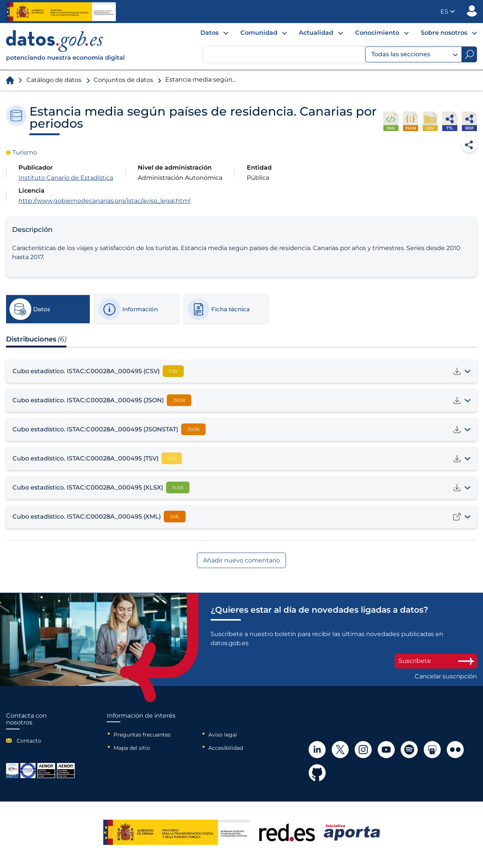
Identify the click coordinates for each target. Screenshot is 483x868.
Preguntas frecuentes (142, 735)
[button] (448, 12)
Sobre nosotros (444, 33)
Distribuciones (36, 339)
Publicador (472, 11)
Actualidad (316, 33)
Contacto (29, 741)
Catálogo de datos (54, 80)
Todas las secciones (415, 54)
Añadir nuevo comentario (241, 560)
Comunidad (259, 33)
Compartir (469, 145)
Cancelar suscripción (446, 676)
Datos (209, 33)
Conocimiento (377, 33)
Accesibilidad (226, 748)
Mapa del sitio (132, 748)
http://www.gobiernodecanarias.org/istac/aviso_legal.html (105, 201)
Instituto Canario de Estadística (66, 178)
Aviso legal (223, 735)
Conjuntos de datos (123, 80)
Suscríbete (436, 661)
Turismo (25, 152)
